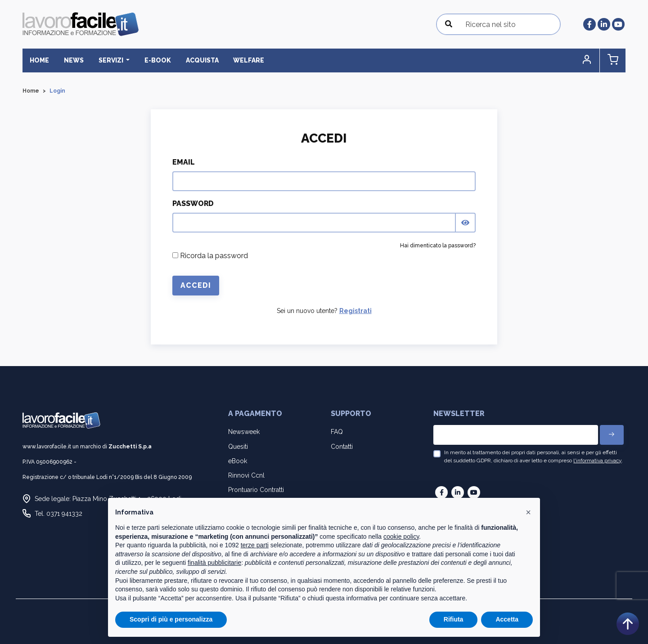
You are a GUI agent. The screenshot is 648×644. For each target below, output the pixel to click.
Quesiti (238, 447)
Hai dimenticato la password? (438, 246)
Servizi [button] (111, 60)
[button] (587, 60)
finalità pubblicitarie (214, 563)
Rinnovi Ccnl (246, 475)
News (73, 60)
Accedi (196, 285)
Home (39, 60)
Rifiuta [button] (454, 619)
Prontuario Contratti (256, 490)
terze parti (255, 545)
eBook (238, 461)
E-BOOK (157, 60)
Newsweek (244, 432)
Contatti (342, 447)
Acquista (201, 60)
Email (184, 162)
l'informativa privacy (597, 461)
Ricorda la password (210, 256)
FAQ (337, 432)
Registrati (355, 311)
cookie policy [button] (401, 537)
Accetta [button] (507, 619)
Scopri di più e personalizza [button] (171, 619)
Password (193, 203)
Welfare (247, 60)
